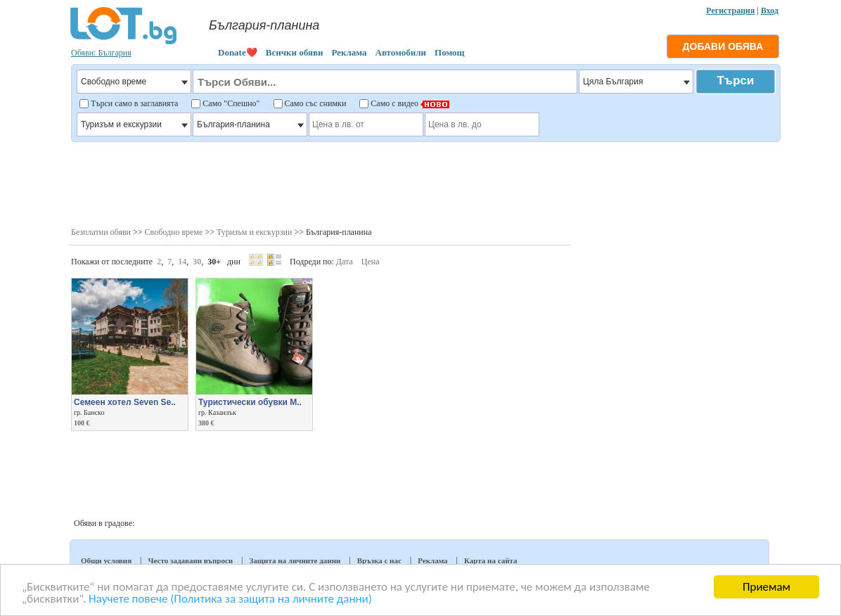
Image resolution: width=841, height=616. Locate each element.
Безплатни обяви (101, 232)
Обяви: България (101, 53)
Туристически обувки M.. (250, 402)
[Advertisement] (425, 183)
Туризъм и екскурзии (254, 232)
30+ (214, 262)
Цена (371, 262)
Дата (345, 262)
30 (197, 262)
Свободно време (174, 232)
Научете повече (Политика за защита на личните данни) (230, 599)
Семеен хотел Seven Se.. (125, 402)
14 (182, 262)
